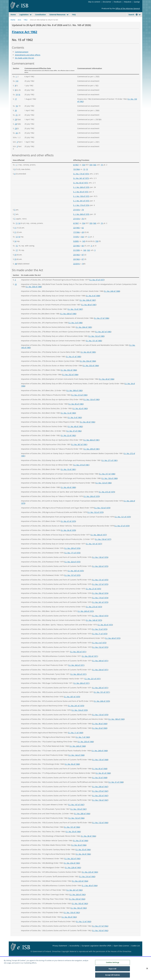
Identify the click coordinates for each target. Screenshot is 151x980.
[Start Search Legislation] (118, 19)
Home (13, 15)
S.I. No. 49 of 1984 (107, 385)
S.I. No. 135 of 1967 (78, 815)
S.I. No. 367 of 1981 (79, 450)
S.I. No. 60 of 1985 (88, 358)
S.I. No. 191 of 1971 (102, 698)
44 (16, 269)
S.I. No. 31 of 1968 (116, 788)
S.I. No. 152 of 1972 (100, 653)
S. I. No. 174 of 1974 (81, 211)
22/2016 (76, 269)
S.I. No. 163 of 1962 (100, 936)
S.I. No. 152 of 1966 (76, 824)
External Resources (57, 15)
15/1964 (76, 175)
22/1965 (76, 233)
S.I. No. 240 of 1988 (112, 297)
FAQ (74, 15)
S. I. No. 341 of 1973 (81, 206)
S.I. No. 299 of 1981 (92, 455)
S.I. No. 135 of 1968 (100, 765)
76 (83, 224)
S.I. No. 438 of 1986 (68, 319)
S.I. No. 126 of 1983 (91, 405)
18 (17, 112)
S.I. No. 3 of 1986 (75, 328)
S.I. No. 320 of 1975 (100, 572)
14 (19, 229)
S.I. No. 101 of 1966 (72, 833)
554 (84, 170)
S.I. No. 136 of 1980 (109, 484)
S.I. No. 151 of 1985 (94, 346)
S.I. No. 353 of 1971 (90, 662)
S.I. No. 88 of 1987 (89, 310)
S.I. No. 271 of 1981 (109, 466)
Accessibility (74, 951)
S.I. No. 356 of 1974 (100, 599)
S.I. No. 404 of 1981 (91, 446)
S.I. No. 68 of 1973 (113, 644)
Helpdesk (128, 2)
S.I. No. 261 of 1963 (74, 896)
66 (83, 251)
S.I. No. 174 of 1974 (81, 179)
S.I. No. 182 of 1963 (79, 914)
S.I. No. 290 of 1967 (100, 792)
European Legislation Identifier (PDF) (96, 951)
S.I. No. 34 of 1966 (83, 860)
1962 (25, 25)
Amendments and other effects (28, 61)
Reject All (112, 969)
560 (95, 170)
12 (17, 242)
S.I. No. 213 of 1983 (79, 401)
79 (83, 215)
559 (91, 170)
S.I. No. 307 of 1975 (76, 576)
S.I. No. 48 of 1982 (75, 432)
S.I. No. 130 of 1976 (100, 563)
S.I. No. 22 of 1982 (68, 441)
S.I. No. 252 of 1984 (70, 380)
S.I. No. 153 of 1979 (102, 513)
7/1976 (76, 242)
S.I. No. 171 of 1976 (72, 558)
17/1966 (76, 238)
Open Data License (121, 951)
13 (84, 175)
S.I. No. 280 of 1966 (82, 819)
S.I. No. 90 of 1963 (69, 923)
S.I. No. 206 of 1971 (81, 689)
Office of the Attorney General (128, 8)
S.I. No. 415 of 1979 (107, 498)
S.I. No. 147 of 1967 (76, 810)
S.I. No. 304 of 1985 (84, 333)
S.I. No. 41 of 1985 (73, 362)
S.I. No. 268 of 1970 (102, 707)
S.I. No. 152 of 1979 (95, 518)
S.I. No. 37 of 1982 (74, 437)
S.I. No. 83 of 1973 (80, 188)
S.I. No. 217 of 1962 (100, 932)
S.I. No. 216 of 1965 (87, 882)
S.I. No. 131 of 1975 (100, 585)
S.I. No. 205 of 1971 (100, 693)
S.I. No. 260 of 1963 (77, 900)
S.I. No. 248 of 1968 (78, 752)
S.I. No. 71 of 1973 (100, 639)
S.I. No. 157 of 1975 (72, 581)
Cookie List (136, 951)
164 (82, 242)
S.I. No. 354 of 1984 (88, 367)
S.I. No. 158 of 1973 (100, 621)
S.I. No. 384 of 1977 (99, 540)
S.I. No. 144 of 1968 (76, 761)
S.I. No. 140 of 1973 (94, 626)
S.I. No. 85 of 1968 (100, 774)
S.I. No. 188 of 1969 (116, 725)
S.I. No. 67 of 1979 (68, 527)
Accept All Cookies (113, 975)
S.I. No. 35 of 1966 (83, 855)
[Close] (147, 969)
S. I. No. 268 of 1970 (81, 193)
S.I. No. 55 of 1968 (100, 783)
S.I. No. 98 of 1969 (100, 729)
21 (17, 121)
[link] (131, 20)
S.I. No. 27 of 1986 (101, 324)
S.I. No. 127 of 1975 (100, 590)
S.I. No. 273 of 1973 (94, 612)
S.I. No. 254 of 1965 (72, 869)
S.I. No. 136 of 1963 (72, 918)
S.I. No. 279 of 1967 (100, 797)
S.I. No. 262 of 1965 (72, 864)
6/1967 (76, 170)
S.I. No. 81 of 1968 (103, 779)
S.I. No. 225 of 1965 (90, 878)
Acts (19, 25)
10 (17, 100)
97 (83, 260)
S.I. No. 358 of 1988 (34, 292)
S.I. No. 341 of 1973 (81, 184)
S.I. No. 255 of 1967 (100, 801)
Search (133, 15)
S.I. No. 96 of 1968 (72, 770)
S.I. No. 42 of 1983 (80, 414)
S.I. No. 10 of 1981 (68, 475)
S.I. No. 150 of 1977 (103, 545)
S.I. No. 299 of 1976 (72, 554)
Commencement (22, 58)
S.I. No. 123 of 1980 (103, 489)
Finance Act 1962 (25, 38)
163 (88, 256)
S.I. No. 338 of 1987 (88, 306)
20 (16, 116)
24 (17, 139)
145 (84, 247)
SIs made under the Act (24, 64)
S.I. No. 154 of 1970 (80, 716)
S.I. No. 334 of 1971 (100, 675)
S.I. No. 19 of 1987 (75, 315)
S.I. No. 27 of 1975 (93, 594)
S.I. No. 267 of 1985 (103, 337)
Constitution (40, 15)
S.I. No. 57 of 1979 (122, 531)
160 (85, 256)
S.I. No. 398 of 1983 (74, 396)
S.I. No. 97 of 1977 (97, 285)
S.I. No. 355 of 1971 (78, 657)
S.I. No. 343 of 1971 (76, 671)
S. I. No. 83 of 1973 (81, 197)
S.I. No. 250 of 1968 (86, 747)
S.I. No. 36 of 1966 (79, 851)
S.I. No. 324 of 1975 (72, 567)
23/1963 (76, 260)
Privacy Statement (60, 951)
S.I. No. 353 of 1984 (91, 371)
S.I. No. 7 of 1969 (83, 743)
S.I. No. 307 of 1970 (72, 702)
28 (83, 238)
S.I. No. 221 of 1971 (92, 684)
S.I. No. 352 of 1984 (69, 376)
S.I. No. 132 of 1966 (100, 828)
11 (17, 229)
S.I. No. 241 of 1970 (76, 711)
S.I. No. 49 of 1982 (88, 428)
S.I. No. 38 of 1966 (88, 842)
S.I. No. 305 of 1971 (78, 680)
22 (16, 290)
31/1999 (76, 256)
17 (16, 105)
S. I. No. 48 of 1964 (90, 891)
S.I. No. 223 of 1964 (80, 887)
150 (97, 247)
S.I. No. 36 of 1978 (68, 536)
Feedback (118, 2)
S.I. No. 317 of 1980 (107, 480)
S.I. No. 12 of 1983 (68, 419)
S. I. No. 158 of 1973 (81, 202)
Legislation (24, 15)
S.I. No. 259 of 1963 (77, 905)
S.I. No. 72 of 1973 (100, 635)
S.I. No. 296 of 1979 (92, 502)
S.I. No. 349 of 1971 (100, 666)
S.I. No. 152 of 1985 (96, 342)
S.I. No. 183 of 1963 (80, 909)
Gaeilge (137, 2)
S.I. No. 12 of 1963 (84, 927)
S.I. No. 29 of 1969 (100, 734)
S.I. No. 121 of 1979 (123, 522)
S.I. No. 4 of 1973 (99, 648)
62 (83, 233)
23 (16, 125)
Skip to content (94, 2)
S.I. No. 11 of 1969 (75, 738)
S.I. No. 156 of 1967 (100, 806)
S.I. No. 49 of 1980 (68, 493)
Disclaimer (107, 2)
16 (19, 100)
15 (87, 175)
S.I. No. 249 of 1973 (86, 617)
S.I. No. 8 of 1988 (93, 301)
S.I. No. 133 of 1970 (100, 720)
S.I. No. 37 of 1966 (80, 846)
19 (102, 170)
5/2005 (76, 247)
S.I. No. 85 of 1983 (76, 410)
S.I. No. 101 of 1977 (94, 549)
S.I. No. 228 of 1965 (73, 873)
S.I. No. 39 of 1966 (73, 837)
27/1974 (76, 215)
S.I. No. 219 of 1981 (81, 471)
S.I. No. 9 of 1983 (75, 423)
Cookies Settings (113, 963)
